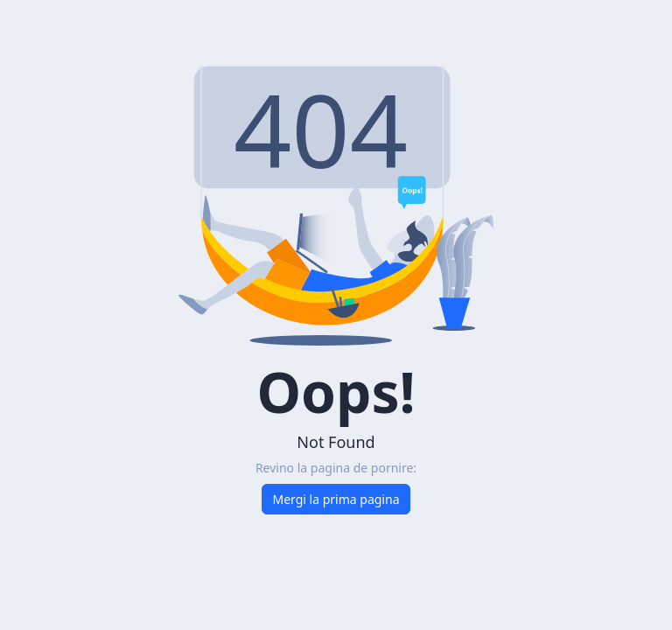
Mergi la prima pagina (336, 499)
